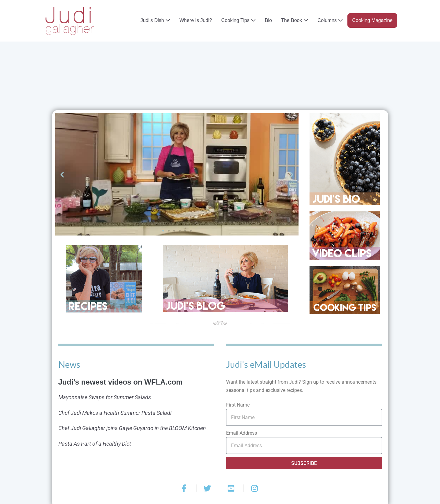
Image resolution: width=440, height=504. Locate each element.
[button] (62, 174)
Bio (268, 20)
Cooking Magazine (372, 20)
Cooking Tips (238, 20)
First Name (238, 405)
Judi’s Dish (156, 20)
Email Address (242, 433)
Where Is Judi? (196, 20)
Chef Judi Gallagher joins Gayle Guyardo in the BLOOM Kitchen (132, 428)
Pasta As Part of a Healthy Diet (95, 444)
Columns (330, 20)
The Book (295, 20)
